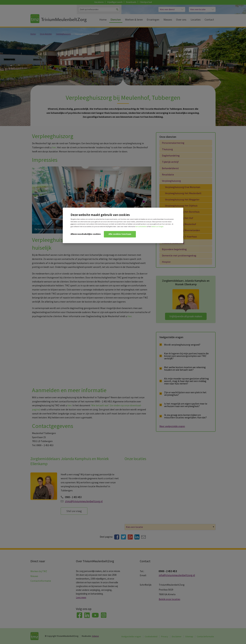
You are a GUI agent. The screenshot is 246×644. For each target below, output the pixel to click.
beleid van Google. (158, 227)
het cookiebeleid (141, 227)
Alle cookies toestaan (120, 234)
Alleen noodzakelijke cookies (86, 234)
